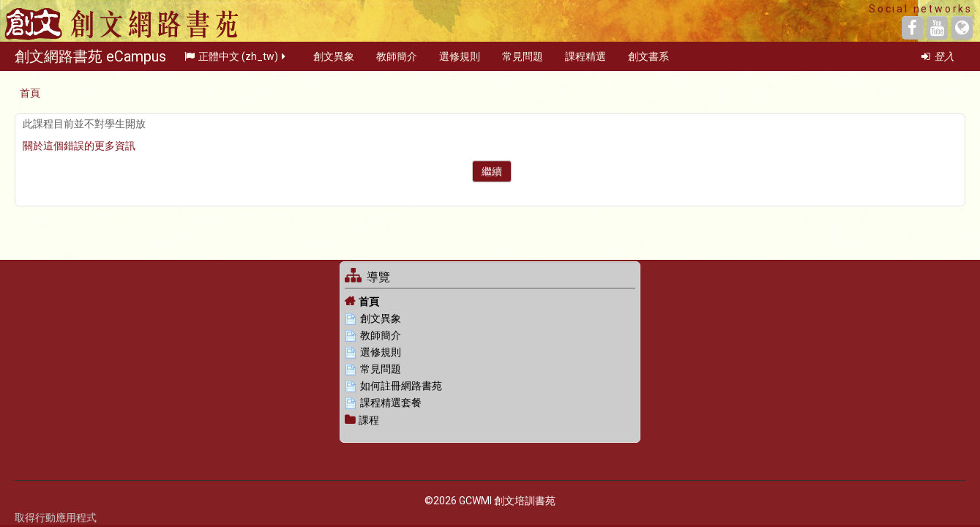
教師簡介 (397, 61)
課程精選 (586, 61)
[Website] (962, 28)
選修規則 (460, 61)
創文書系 (648, 61)
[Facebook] (912, 28)
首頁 (369, 302)
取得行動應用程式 (56, 517)
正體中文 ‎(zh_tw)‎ (236, 61)
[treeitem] (490, 301)
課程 (369, 420)
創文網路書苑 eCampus (90, 61)
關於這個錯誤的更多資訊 (79, 146)
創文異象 (334, 61)
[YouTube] (937, 28)
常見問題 (523, 61)
